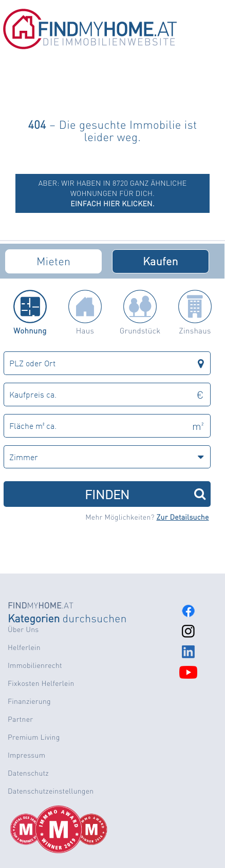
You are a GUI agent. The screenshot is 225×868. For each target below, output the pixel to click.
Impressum (26, 755)
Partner (20, 719)
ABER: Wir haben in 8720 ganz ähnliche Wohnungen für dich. (113, 193)
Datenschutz (28, 773)
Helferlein (24, 647)
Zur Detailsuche (182, 517)
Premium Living (34, 737)
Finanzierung (29, 701)
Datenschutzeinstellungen (51, 791)
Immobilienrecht (35, 665)
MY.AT (41, 605)
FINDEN (145, 494)
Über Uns (23, 629)
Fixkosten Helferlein (41, 683)
